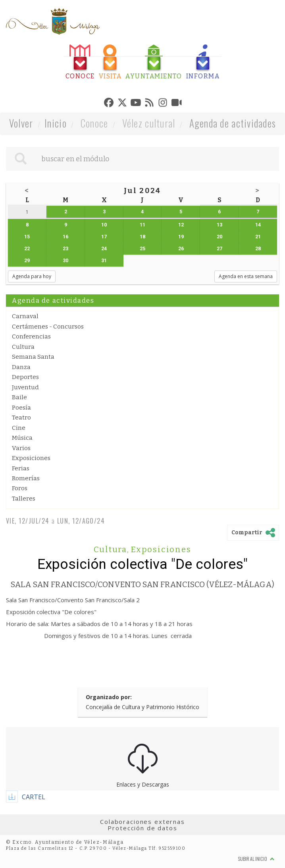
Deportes (25, 377)
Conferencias (31, 336)
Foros (20, 488)
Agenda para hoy (32, 276)
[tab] (80, 62)
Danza (21, 367)
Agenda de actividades (233, 123)
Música (22, 438)
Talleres (24, 499)
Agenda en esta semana (246, 276)
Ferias (21, 468)
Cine (19, 428)
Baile (19, 397)
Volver (21, 123)
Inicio (56, 123)
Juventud (25, 387)
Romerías (26, 478)
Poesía (21, 408)
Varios (21, 448)
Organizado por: (109, 697)
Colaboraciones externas (142, 822)
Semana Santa (33, 357)
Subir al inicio (256, 859)
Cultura (23, 347)
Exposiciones (31, 458)
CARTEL (34, 797)
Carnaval (25, 316)
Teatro (21, 418)
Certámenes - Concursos (48, 327)
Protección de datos (142, 828)
